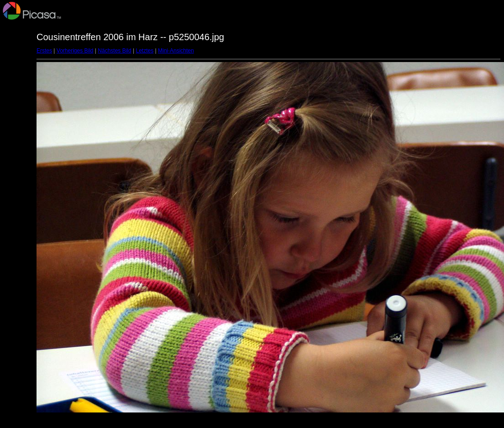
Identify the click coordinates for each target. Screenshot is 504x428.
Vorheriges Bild (75, 51)
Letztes (145, 51)
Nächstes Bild (114, 51)
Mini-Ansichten (176, 51)
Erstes (44, 51)
